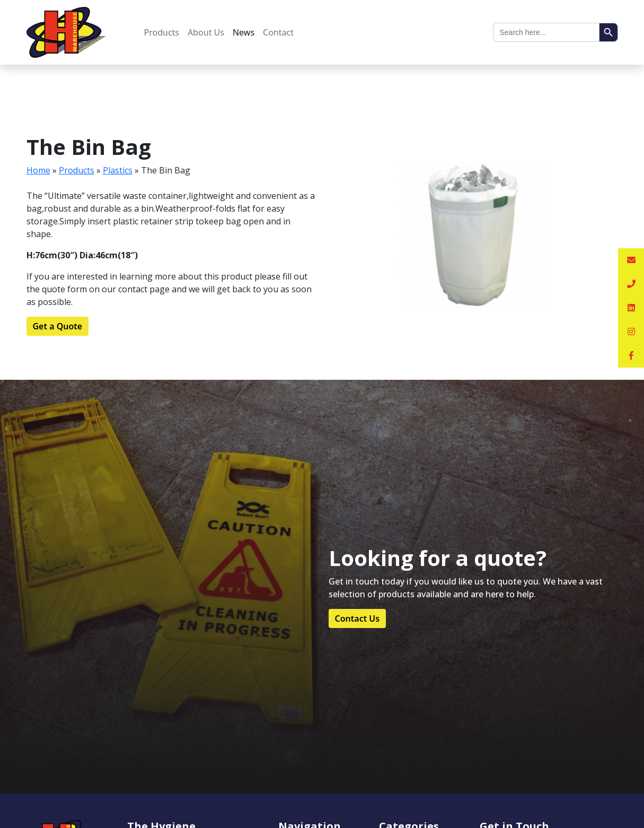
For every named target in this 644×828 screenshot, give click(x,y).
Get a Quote (58, 326)
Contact (278, 32)
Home (38, 170)
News (244, 32)
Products (162, 32)
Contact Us (358, 618)
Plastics (118, 170)
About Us (206, 32)
